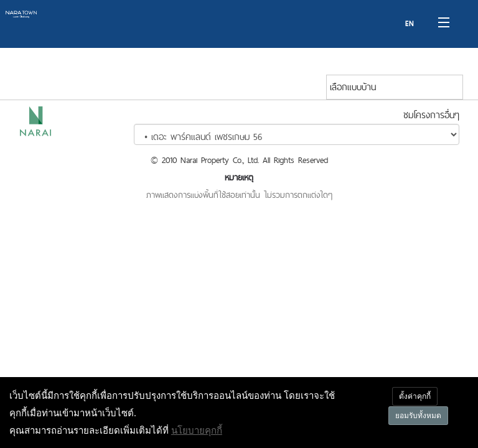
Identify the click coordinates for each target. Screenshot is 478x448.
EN (410, 24)
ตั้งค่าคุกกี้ (415, 396)
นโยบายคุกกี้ (197, 430)
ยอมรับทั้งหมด (418, 415)
